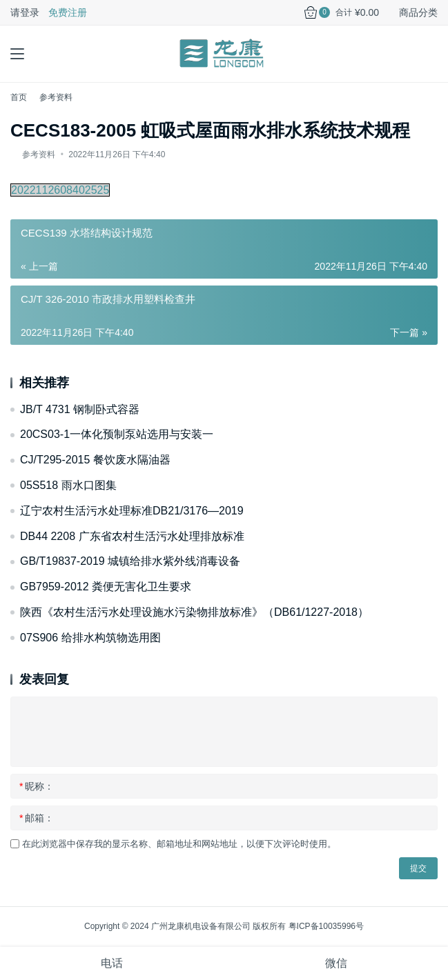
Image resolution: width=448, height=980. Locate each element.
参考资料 (39, 154)
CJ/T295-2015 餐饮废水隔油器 (95, 460)
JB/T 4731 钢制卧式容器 (80, 409)
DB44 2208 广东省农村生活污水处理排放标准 (132, 536)
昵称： (37, 786)
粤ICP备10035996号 (326, 926)
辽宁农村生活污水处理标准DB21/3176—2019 (132, 511)
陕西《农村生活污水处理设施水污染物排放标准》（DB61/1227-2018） (194, 612)
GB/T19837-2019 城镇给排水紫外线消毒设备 (130, 561)
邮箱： (37, 818)
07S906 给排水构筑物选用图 (90, 638)
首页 (19, 97)
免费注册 (68, 12)
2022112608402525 (60, 190)
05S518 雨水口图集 (68, 485)
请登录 (25, 12)
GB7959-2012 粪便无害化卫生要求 (106, 587)
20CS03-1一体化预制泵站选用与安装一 (117, 434)
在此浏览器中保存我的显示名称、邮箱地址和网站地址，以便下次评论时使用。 (179, 844)
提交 (418, 868)
